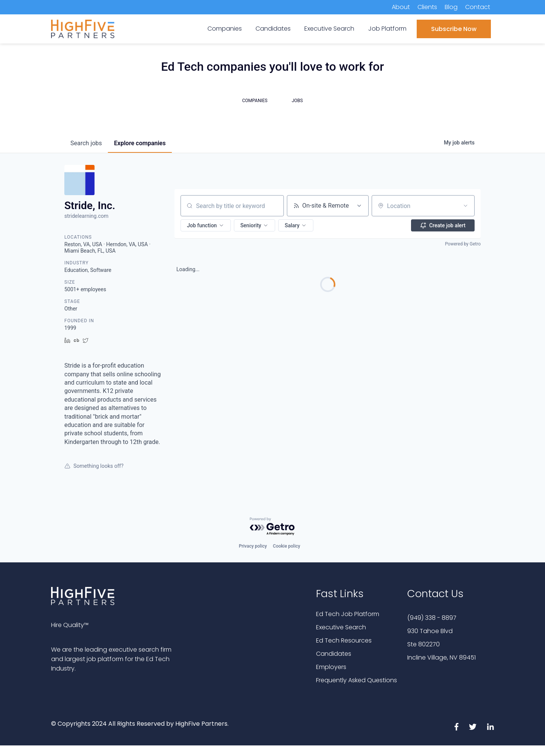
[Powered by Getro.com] (272, 527)
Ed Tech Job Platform (348, 614)
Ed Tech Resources (344, 640)
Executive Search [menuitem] (329, 29)
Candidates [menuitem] (273, 29)
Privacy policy (253, 546)
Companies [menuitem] (225, 29)
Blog (451, 7)
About (401, 7)
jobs (86, 143)
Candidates (334, 654)
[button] (206, 225)
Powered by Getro (463, 244)
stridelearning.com (86, 216)
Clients (427, 7)
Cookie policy (287, 546)
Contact (478, 7)
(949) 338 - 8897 (432, 618)
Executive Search (341, 627)
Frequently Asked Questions (357, 680)
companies (140, 143)
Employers (331, 667)
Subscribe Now (454, 29)
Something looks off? (94, 466)
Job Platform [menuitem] (387, 29)
